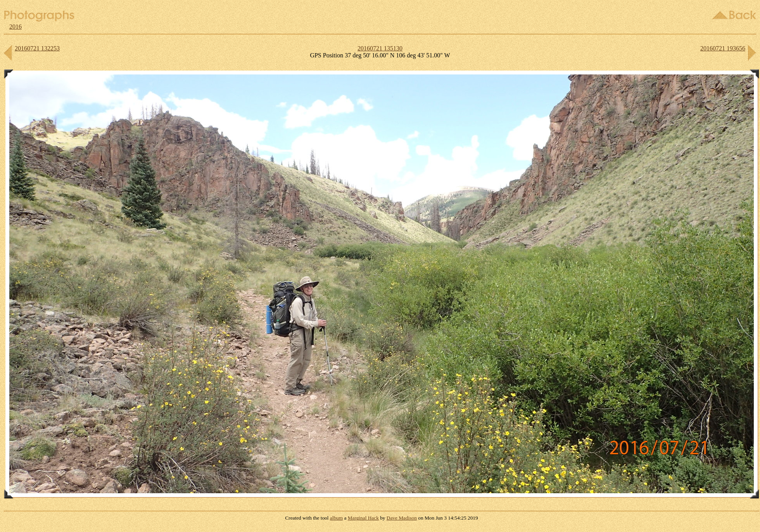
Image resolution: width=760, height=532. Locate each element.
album (336, 518)
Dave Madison (402, 518)
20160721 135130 (380, 48)
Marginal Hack (363, 518)
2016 (16, 27)
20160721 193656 (723, 48)
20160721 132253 (37, 48)
